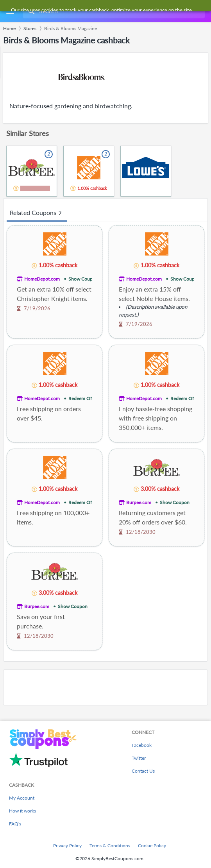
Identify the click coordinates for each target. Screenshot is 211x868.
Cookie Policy (152, 846)
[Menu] (10, 11)
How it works (22, 811)
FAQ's (15, 824)
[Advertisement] (105, 687)
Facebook (142, 745)
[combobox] (113, 11)
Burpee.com (139, 502)
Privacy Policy (67, 846)
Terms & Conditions (110, 846)
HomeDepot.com (42, 279)
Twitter (139, 758)
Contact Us (143, 771)
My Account (22, 798)
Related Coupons (37, 213)
